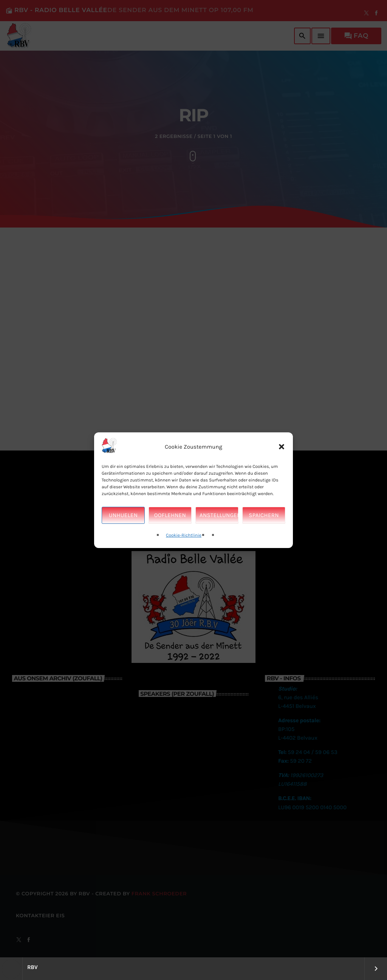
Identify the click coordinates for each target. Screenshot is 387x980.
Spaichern (264, 534)
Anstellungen (219, 534)
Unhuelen (123, 534)
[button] (282, 465)
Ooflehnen (170, 534)
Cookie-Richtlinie (184, 554)
